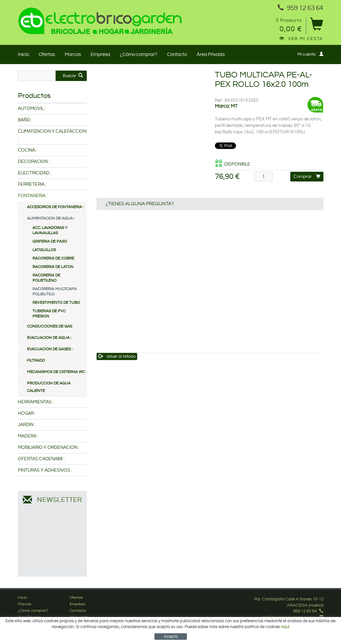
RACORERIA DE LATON (53, 267)
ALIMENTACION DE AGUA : (51, 218)
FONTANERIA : (33, 196)
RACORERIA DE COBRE (53, 258)
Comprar (307, 176)
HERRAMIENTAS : (36, 402)
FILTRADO (36, 361)
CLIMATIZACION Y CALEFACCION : (52, 135)
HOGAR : (27, 413)
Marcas (73, 54)
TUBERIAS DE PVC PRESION (49, 314)
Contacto (177, 54)
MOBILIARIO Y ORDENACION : (49, 448)
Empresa (100, 54)
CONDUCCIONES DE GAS (50, 326)
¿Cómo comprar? (139, 54)
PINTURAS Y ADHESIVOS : (45, 470)
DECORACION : (34, 162)
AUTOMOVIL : (32, 109)
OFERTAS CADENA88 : (41, 459)
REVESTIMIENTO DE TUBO (56, 303)
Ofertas (47, 54)
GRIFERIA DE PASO (50, 241)
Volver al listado (117, 356)
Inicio (23, 54)
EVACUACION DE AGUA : (49, 338)
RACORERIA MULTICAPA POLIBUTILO (55, 292)
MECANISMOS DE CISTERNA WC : (57, 372)
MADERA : (28, 436)
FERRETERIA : (32, 184)
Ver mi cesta (301, 39)
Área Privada (211, 54)
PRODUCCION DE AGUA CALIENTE (49, 387)
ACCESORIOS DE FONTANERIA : (55, 207)
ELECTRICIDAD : (35, 173)
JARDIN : (27, 425)
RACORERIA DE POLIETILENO (46, 278)
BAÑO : (25, 120)
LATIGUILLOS (44, 250)
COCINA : (27, 150)
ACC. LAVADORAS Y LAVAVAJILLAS (50, 230)
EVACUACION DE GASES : (50, 349)
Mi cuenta (310, 54)
